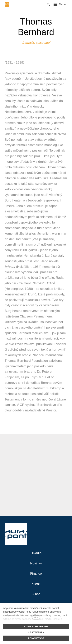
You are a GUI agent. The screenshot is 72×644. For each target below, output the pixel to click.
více (36, 617)
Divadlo (36, 553)
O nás (36, 594)
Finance (36, 574)
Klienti (36, 584)
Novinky (36, 563)
